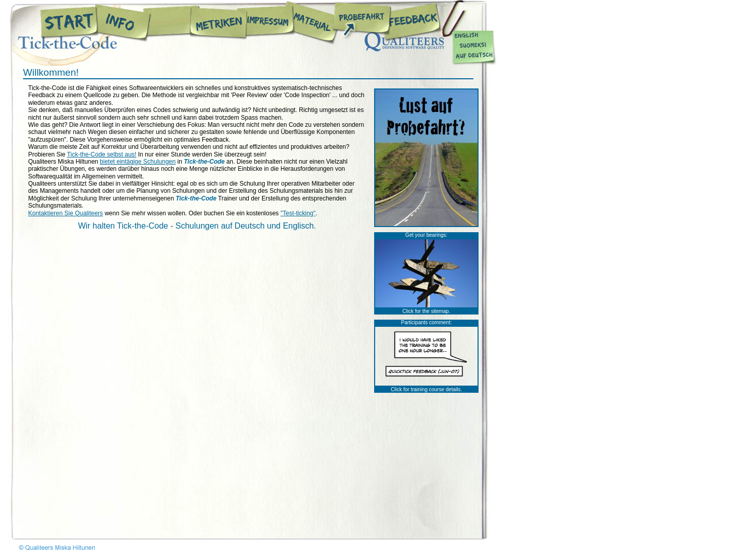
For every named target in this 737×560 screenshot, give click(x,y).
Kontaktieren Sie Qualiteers (66, 213)
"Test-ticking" (298, 213)
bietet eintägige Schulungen (138, 162)
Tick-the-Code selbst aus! (102, 154)
